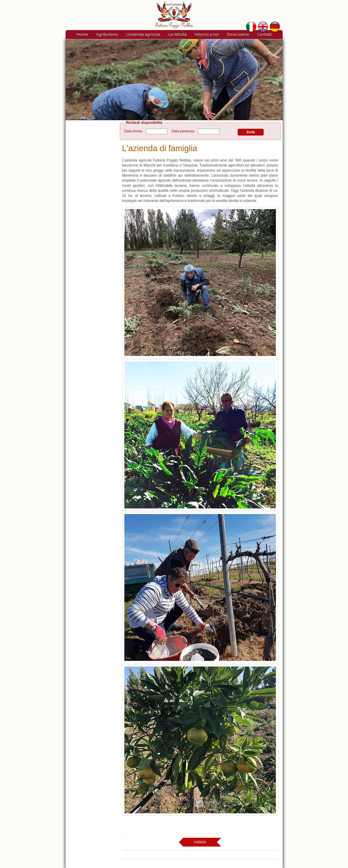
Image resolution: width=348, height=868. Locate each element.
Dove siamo (238, 34)
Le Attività (177, 34)
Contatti (265, 34)
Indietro (200, 842)
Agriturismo (107, 34)
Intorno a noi (207, 34)
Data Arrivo (133, 131)
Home (82, 34)
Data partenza (183, 131)
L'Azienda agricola (143, 34)
